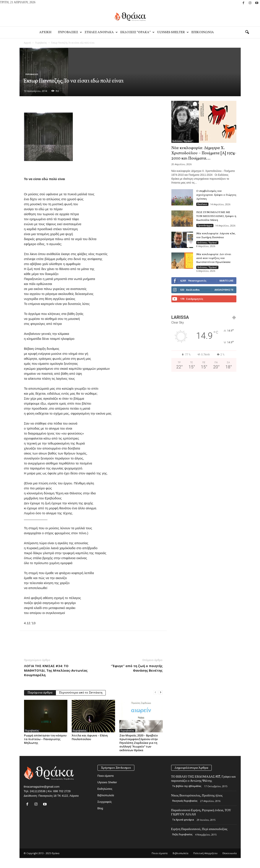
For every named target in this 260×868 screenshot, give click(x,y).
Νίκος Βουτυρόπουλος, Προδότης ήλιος (197, 795)
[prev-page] (155, 692)
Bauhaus (202, 204)
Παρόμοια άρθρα (40, 693)
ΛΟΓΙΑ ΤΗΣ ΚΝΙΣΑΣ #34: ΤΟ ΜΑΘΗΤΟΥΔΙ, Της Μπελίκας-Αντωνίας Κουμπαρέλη (56, 670)
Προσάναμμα (205, 225)
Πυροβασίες (41, 43)
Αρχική (27, 43)
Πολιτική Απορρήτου (205, 853)
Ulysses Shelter (173, 32)
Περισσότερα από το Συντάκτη (81, 693)
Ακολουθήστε (224, 290)
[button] (247, 32)
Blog (100, 808)
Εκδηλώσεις (105, 789)
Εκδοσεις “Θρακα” (137, 32)
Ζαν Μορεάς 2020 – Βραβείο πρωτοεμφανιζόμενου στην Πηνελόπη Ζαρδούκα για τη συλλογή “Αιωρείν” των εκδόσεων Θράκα (139, 743)
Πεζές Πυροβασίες (182, 834)
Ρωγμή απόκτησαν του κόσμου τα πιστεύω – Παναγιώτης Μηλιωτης (45, 739)
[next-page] (161, 692)
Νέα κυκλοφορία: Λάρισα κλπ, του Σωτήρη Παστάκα (216, 236)
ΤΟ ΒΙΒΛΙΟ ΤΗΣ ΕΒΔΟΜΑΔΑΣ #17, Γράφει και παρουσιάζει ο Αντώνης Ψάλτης (203, 779)
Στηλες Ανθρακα (101, 32)
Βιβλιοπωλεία (106, 795)
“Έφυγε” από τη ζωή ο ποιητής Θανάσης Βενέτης (137, 668)
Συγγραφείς (105, 802)
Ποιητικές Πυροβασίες (185, 801)
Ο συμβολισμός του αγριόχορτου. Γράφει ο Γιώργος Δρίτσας (216, 195)
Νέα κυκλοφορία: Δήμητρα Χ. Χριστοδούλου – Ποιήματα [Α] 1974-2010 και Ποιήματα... (204, 153)
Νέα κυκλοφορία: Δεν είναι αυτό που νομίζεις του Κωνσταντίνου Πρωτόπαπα (214, 258)
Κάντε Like (226, 281)
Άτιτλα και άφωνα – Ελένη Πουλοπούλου (90, 737)
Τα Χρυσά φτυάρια (183, 820)
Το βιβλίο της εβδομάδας (187, 786)
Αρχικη (45, 32)
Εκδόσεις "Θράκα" (182, 141)
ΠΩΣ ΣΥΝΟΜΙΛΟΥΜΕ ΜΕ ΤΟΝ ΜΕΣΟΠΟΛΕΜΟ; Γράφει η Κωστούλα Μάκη (216, 216)
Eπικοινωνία (203, 32)
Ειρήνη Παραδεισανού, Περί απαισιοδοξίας (199, 829)
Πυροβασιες (70, 32)
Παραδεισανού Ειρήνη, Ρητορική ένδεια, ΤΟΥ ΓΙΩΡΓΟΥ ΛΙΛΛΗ (201, 812)
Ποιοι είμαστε (106, 776)
